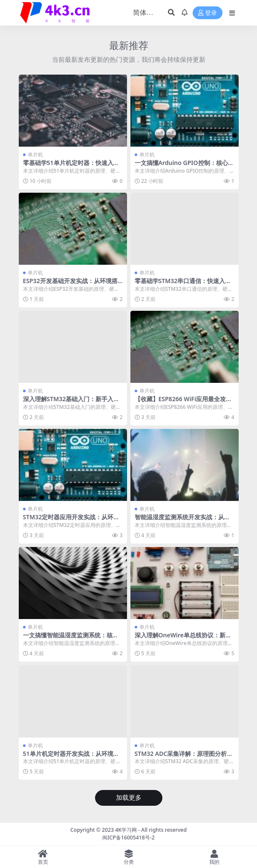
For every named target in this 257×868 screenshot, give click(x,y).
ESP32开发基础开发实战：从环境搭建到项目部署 (70, 284)
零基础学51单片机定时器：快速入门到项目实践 (71, 166)
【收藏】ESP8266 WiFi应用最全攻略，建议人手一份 (180, 402)
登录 (208, 13)
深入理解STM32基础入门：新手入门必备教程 (71, 402)
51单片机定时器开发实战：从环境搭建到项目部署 (71, 757)
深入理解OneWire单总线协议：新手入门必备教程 (183, 639)
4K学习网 (126, 830)
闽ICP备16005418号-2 (128, 838)
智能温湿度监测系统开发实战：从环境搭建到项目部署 (182, 521)
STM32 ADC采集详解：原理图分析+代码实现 (181, 757)
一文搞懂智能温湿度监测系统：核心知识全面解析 (71, 639)
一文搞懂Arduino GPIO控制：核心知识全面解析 (184, 166)
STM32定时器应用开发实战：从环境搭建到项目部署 (71, 521)
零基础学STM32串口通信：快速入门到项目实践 (183, 284)
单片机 (35, 155)
